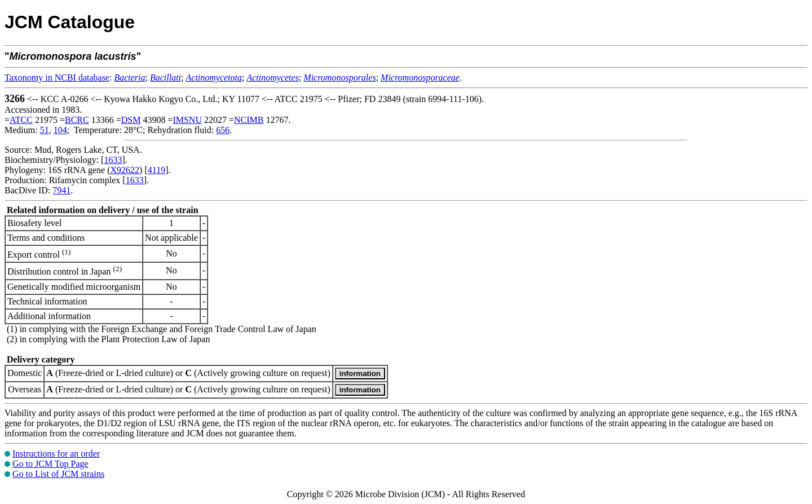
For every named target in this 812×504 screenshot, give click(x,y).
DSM (131, 120)
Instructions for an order (56, 454)
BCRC (77, 120)
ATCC (21, 120)
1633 (113, 160)
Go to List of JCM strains (58, 474)
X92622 (125, 170)
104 (60, 130)
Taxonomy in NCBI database (57, 78)
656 (223, 130)
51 (45, 130)
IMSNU (187, 120)
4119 (156, 170)
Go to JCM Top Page (50, 464)
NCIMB (249, 120)
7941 (61, 190)
